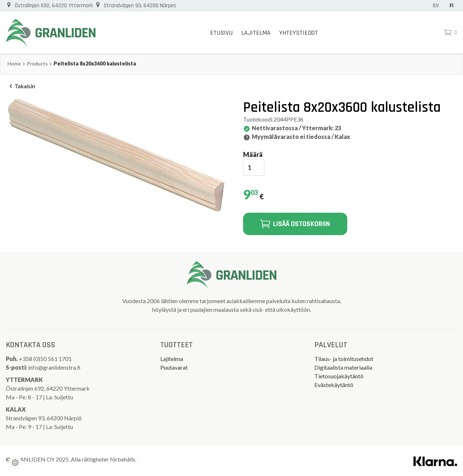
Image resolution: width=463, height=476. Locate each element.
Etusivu (221, 33)
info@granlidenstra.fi (54, 367)
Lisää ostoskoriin (295, 224)
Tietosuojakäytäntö (339, 376)
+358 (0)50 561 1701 (46, 359)
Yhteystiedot (299, 33)
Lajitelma (256, 33)
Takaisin (21, 86)
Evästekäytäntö (334, 385)
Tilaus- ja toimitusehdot (344, 359)
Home (14, 63)
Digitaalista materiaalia (343, 367)
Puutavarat (174, 367)
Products (37, 63)
